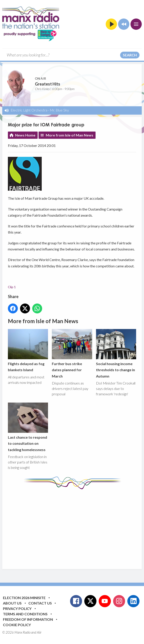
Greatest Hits (48, 84)
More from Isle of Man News (70, 135)
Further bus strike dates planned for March (72, 354)
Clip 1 (12, 287)
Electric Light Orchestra (29, 110)
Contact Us (40, 603)
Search (130, 55)
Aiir (39, 632)
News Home (25, 135)
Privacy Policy (17, 608)
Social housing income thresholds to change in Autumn (116, 354)
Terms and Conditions (25, 614)
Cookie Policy (17, 625)
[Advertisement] (76, 526)
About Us (12, 603)
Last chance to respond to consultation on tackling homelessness (28, 427)
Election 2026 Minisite (24, 598)
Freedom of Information (28, 619)
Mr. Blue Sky (59, 110)
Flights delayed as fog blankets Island (28, 350)
